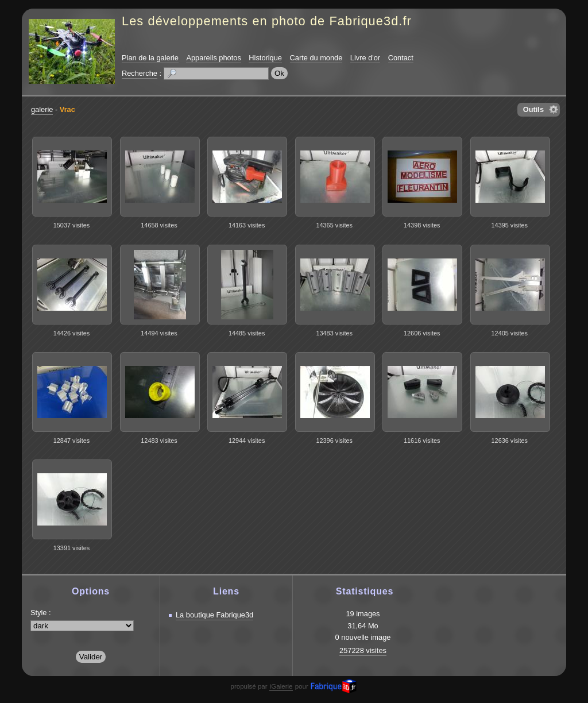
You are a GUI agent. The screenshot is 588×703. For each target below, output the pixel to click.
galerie (42, 109)
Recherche (140, 73)
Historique (265, 58)
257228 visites (363, 650)
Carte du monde (316, 58)
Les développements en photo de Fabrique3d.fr (267, 21)
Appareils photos (213, 58)
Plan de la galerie (150, 58)
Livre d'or (365, 58)
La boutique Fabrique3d (214, 615)
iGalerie (281, 686)
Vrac (67, 109)
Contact (401, 58)
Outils (533, 109)
